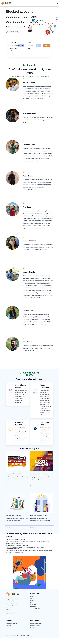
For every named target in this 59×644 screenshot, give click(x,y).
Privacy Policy (34, 612)
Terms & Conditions (35, 614)
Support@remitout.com (11, 629)
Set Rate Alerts (47, 54)
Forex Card (33, 633)
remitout (14, 641)
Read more (9, 492)
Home (32, 602)
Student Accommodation (36, 629)
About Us (33, 604)
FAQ (7, 633)
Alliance (32, 606)
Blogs (32, 608)
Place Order (47, 51)
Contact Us (33, 610)
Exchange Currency (35, 631)
